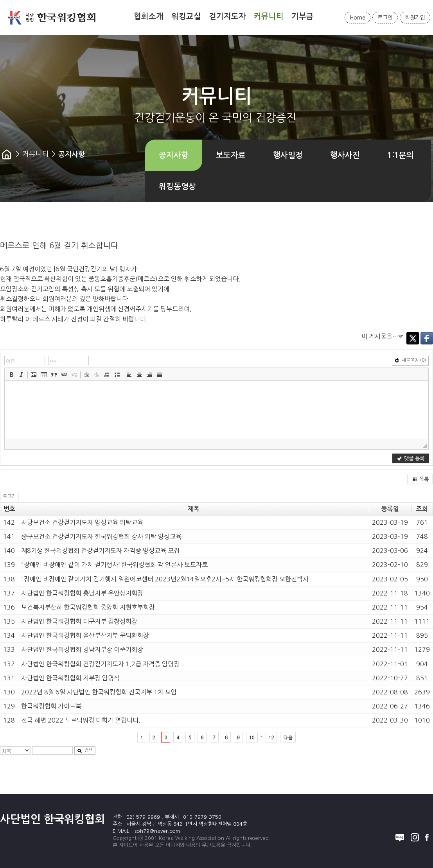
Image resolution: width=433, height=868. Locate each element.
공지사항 (174, 155)
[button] (11, 375)
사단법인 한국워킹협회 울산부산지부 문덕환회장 (85, 635)
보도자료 (231, 155)
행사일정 (288, 155)
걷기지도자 (227, 16)
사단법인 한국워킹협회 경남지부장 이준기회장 (82, 649)
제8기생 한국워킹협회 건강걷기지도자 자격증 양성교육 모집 (100, 551)
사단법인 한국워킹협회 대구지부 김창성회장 (79, 621)
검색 (85, 751)
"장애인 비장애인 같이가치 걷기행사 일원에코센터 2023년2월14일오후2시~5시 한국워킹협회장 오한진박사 (165, 579)
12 (271, 737)
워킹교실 (186, 16)
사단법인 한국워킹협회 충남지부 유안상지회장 (82, 593)
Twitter (413, 338)
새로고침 (410, 360)
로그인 (385, 18)
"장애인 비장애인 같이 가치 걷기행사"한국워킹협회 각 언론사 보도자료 (114, 565)
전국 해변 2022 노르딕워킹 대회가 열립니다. (81, 720)
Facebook (427, 338)
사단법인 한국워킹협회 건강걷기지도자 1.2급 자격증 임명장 (100, 664)
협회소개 (149, 16)
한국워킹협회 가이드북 (51, 706)
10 (252, 737)
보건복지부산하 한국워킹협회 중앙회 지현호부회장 (88, 607)
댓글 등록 (411, 458)
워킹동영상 (177, 187)
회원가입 (415, 18)
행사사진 (345, 155)
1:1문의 (401, 155)
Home (358, 18)
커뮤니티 (269, 16)
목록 (420, 479)
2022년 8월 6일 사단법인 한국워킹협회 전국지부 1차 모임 (99, 692)
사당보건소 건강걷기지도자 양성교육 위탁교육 (82, 522)
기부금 (303, 16)
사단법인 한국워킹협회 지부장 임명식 (70, 678)
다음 (288, 737)
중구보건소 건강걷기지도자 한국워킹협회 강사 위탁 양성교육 (101, 536)
